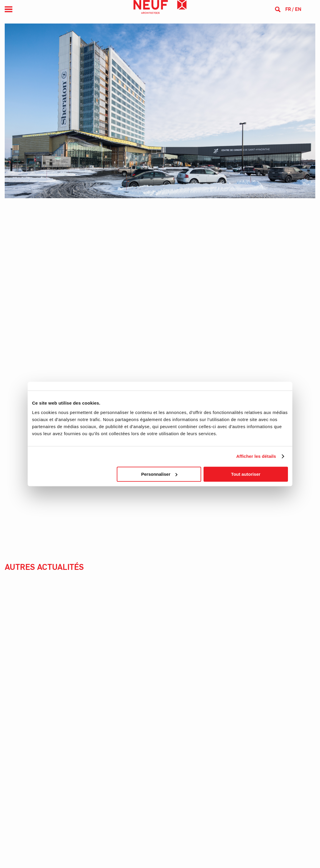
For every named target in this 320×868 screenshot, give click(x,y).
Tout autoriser (246, 474)
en (298, 9)
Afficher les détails (256, 456)
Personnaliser (159, 474)
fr (288, 9)
